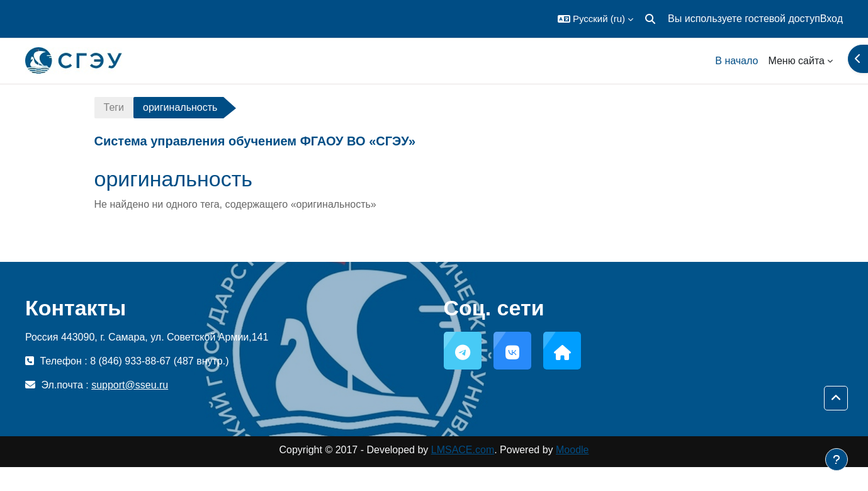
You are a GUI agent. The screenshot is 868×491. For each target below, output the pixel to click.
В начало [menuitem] (736, 61)
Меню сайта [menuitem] (796, 61)
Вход (831, 19)
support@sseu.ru (130, 385)
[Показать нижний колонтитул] (837, 460)
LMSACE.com (463, 450)
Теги (114, 107)
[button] (595, 19)
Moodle (572, 450)
